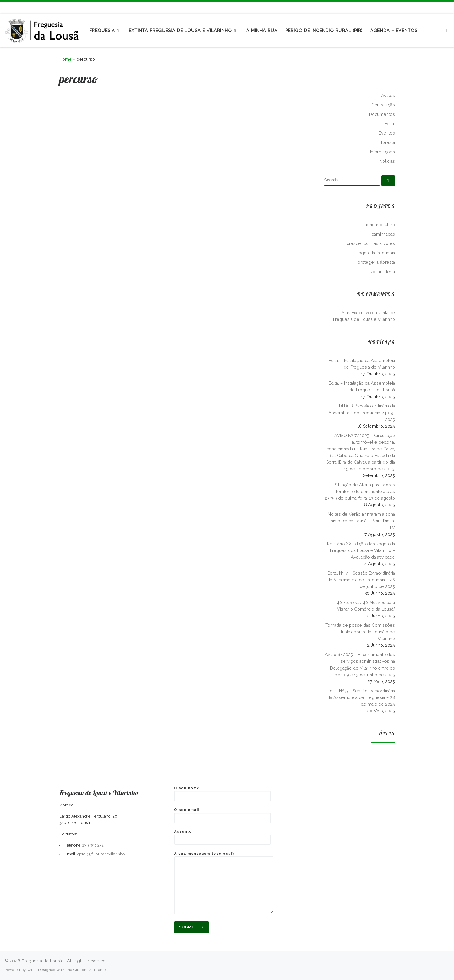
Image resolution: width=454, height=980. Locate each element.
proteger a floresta (376, 262)
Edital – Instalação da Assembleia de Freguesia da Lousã (362, 387)
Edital (390, 124)
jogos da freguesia (376, 253)
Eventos (387, 133)
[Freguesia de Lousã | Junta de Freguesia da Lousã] (42, 29)
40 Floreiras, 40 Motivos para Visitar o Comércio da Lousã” (366, 606)
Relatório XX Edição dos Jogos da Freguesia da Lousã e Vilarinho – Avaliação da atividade (361, 550)
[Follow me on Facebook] (442, 7)
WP (30, 970)
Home (65, 59)
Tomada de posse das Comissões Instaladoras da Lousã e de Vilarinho (360, 632)
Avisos (388, 96)
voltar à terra (383, 272)
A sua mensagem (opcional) (224, 883)
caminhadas (383, 234)
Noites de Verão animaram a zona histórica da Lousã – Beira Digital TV (361, 521)
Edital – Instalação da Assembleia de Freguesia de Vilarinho (362, 364)
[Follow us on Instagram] (449, 7)
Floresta (387, 142)
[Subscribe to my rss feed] (435, 7)
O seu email (222, 815)
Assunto (222, 837)
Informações (382, 152)
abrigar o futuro (380, 225)
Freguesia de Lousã (42, 961)
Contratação (383, 105)
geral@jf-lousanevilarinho (101, 854)
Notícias (387, 161)
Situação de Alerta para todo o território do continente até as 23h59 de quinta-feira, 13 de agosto (360, 492)
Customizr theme (90, 970)
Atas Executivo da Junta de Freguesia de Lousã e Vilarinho (364, 316)
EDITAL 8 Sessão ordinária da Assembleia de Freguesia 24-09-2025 (362, 413)
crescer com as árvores (371, 243)
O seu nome (222, 794)
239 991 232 (93, 845)
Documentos (382, 114)
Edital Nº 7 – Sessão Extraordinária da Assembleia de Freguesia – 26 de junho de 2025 (361, 580)
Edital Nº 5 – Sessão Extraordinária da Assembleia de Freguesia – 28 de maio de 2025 (361, 697)
